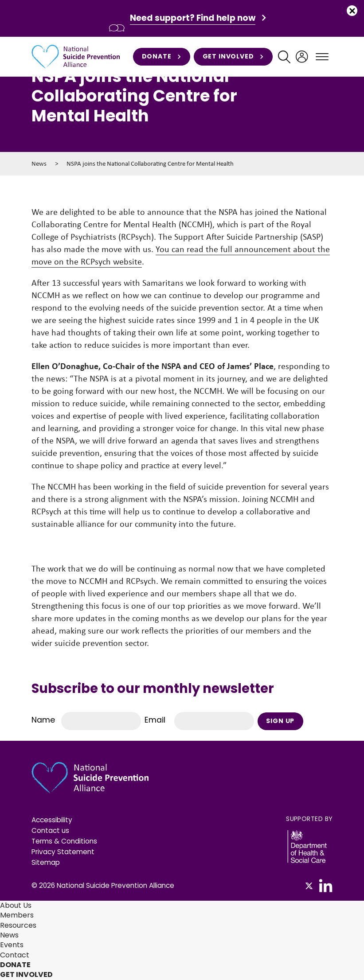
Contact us (50, 830)
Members (17, 915)
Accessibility (52, 820)
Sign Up (280, 721)
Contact (15, 955)
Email (155, 720)
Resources (18, 925)
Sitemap (46, 862)
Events (12, 945)
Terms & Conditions (64, 841)
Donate (162, 57)
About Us (16, 905)
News (39, 163)
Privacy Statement (63, 852)
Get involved (233, 57)
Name (43, 720)
